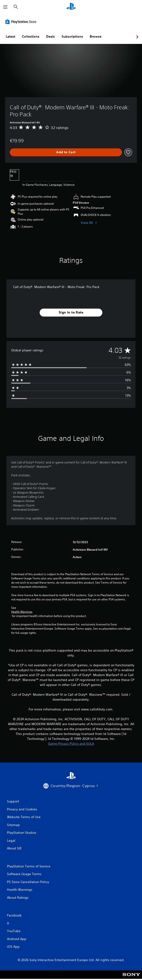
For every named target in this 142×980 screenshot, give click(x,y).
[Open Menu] (5, 7)
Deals (50, 36)
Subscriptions (72, 36)
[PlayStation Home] (71, 7)
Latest (10, 36)
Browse (96, 36)
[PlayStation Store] (22, 21)
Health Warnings (22, 612)
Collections (31, 36)
